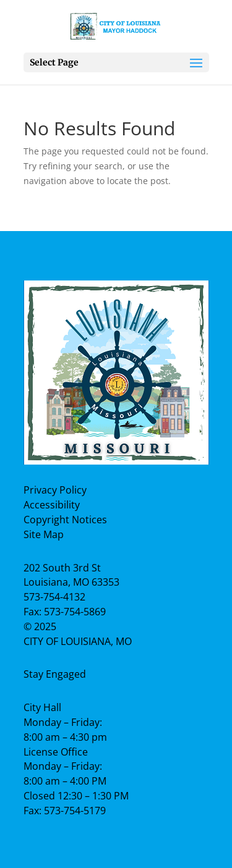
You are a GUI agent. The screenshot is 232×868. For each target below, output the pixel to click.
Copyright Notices (65, 520)
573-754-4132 (54, 597)
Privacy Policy (55, 490)
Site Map (44, 534)
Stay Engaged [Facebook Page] (55, 674)
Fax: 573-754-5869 (65, 612)
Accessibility (52, 505)
